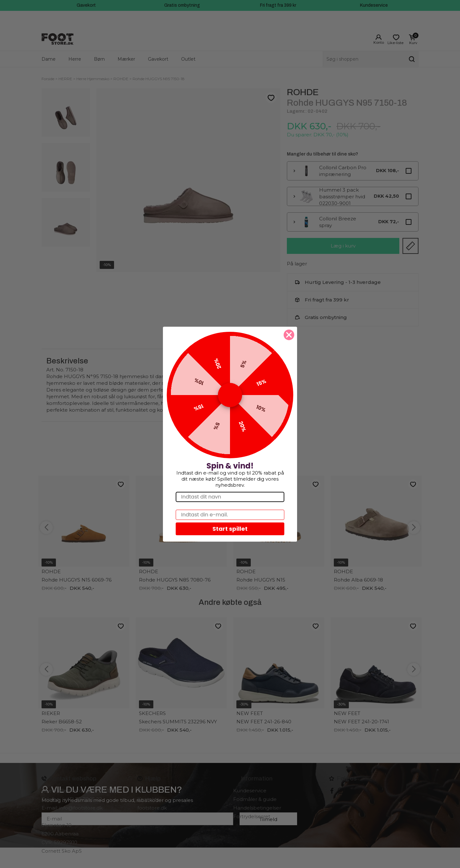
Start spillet (230, 529)
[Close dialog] (289, 335)
